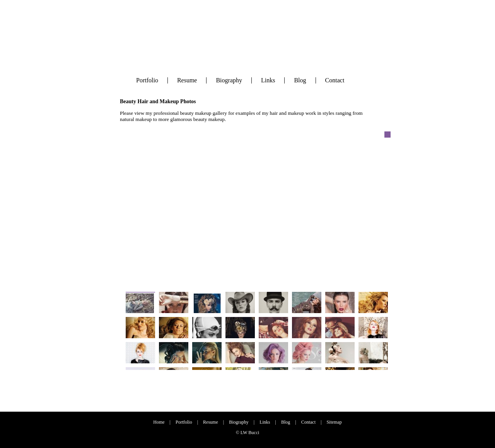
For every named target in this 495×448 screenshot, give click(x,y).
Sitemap (334, 422)
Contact (335, 80)
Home (159, 422)
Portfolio (147, 80)
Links (268, 80)
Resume (187, 80)
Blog (300, 80)
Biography (229, 80)
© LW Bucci (248, 433)
